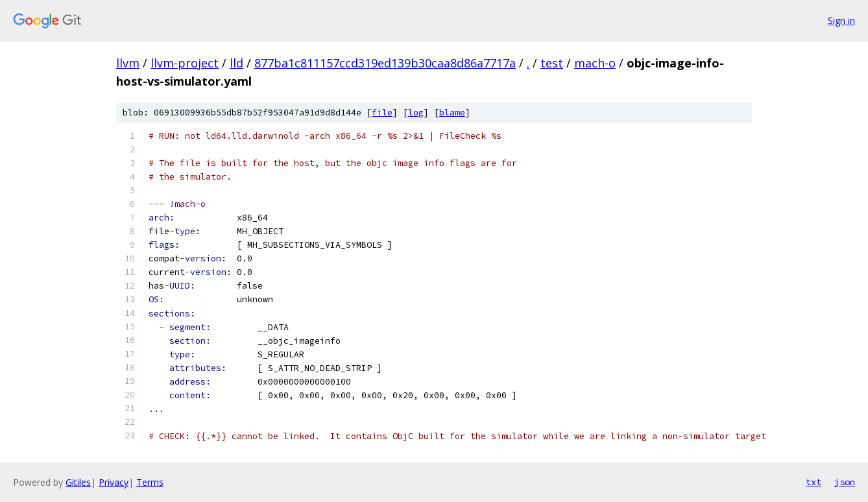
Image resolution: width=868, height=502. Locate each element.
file (382, 113)
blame (452, 113)
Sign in (841, 20)
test (552, 63)
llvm (128, 63)
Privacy (114, 482)
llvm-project (185, 63)
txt (814, 482)
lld (236, 63)
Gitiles (78, 482)
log (416, 113)
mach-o (595, 63)
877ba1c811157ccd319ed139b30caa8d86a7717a (385, 63)
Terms (150, 482)
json (845, 482)
